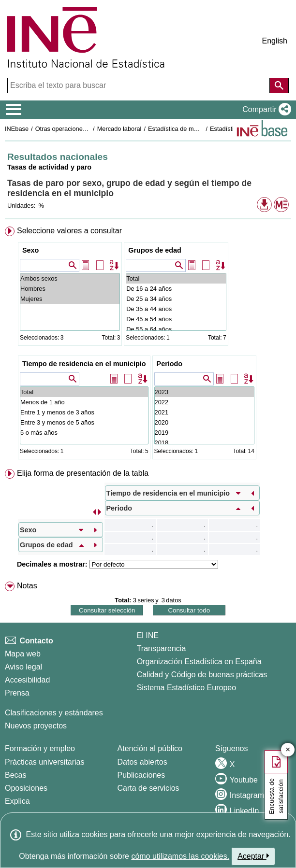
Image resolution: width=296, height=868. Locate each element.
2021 (204, 412)
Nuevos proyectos (36, 726)
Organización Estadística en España (199, 662)
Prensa (17, 693)
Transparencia (162, 648)
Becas (15, 775)
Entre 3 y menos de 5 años (84, 422)
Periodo (170, 364)
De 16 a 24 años (176, 289)
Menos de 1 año (84, 402)
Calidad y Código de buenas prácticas (202, 675)
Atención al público (150, 748)
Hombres (70, 289)
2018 (204, 443)
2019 (204, 433)
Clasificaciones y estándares (54, 713)
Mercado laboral (119, 129)
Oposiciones (26, 788)
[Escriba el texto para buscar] (140, 85)
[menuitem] (148, 345)
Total (176, 278)
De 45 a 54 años (176, 319)
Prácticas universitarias (45, 762)
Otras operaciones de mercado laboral (88, 129)
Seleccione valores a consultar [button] (69, 231)
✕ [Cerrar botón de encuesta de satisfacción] (288, 750)
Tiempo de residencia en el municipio (84, 364)
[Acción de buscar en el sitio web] (279, 85)
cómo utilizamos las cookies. (180, 856)
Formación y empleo (40, 748)
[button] (265, 110)
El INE (148, 635)
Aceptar (253, 856)
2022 (204, 402)
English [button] (275, 41)
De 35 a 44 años (176, 309)
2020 (204, 422)
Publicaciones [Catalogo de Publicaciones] (141, 775)
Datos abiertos (142, 762)
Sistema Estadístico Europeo (186, 688)
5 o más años (84, 433)
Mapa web (23, 654)
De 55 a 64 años (176, 329)
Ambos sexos (70, 278)
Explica (17, 801)
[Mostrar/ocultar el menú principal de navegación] (14, 110)
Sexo (30, 250)
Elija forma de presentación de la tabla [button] (83, 473)
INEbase (17, 129)
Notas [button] (27, 586)
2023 (204, 392)
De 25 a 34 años (176, 299)
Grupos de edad (155, 250)
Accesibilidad (27, 680)
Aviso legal (23, 667)
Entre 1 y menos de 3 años (84, 412)
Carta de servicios (148, 788)
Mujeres (70, 299)
